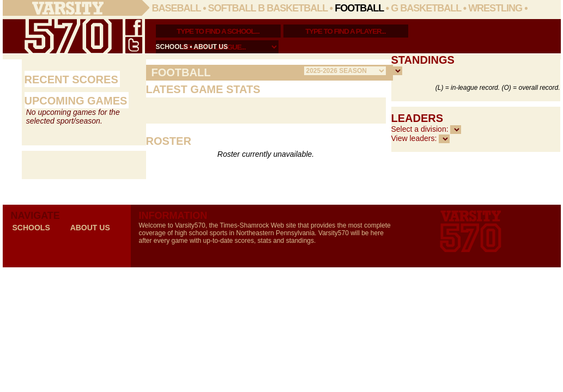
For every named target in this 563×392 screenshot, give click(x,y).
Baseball (177, 8)
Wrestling (495, 8)
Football (359, 8)
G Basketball (426, 8)
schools (172, 47)
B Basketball (293, 8)
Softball (232, 8)
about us (211, 47)
